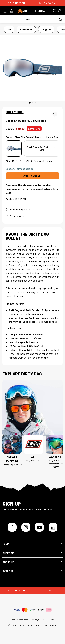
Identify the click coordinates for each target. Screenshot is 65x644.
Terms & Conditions (19, 620)
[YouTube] (39, 527)
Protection (26, 29)
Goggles (46, 29)
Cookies (51, 620)
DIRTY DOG (15, 112)
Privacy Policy (38, 620)
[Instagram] (26, 527)
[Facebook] (12, 527)
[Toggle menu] (6, 11)
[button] (32, 544)
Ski (9, 29)
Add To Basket (33, 176)
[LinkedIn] (53, 527)
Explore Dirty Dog (22, 374)
